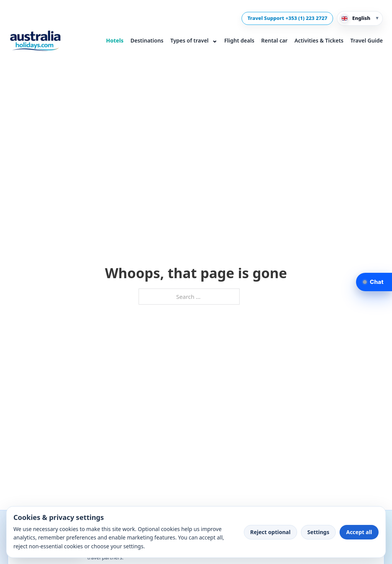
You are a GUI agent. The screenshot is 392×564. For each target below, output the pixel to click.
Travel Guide (367, 40)
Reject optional (270, 532)
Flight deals (239, 40)
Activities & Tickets (319, 40)
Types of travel (194, 40)
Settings (318, 532)
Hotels (115, 40)
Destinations (147, 40)
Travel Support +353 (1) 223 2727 (287, 18)
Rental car (274, 40)
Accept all (359, 532)
